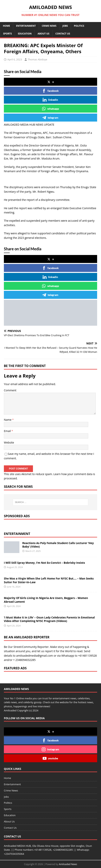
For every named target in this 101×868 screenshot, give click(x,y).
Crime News (49, 26)
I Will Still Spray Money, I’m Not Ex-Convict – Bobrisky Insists (44, 563)
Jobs (65, 26)
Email (8, 431)
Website (9, 442)
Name (8, 420)
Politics (79, 26)
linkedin (50, 100)
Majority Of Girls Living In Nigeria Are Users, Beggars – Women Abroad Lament (46, 600)
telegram (50, 118)
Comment (10, 390)
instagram (50, 749)
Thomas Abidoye (38, 59)
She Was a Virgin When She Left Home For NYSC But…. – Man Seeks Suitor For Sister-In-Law (49, 580)
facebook (50, 91)
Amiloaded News (68, 864)
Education (25, 34)
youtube (50, 758)
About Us (44, 34)
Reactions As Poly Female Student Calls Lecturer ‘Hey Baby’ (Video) (58, 545)
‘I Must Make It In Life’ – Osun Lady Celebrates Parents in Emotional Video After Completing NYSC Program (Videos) (49, 619)
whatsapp (50, 109)
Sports (7, 34)
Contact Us (63, 34)
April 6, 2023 (15, 59)
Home (6, 26)
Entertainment (26, 26)
